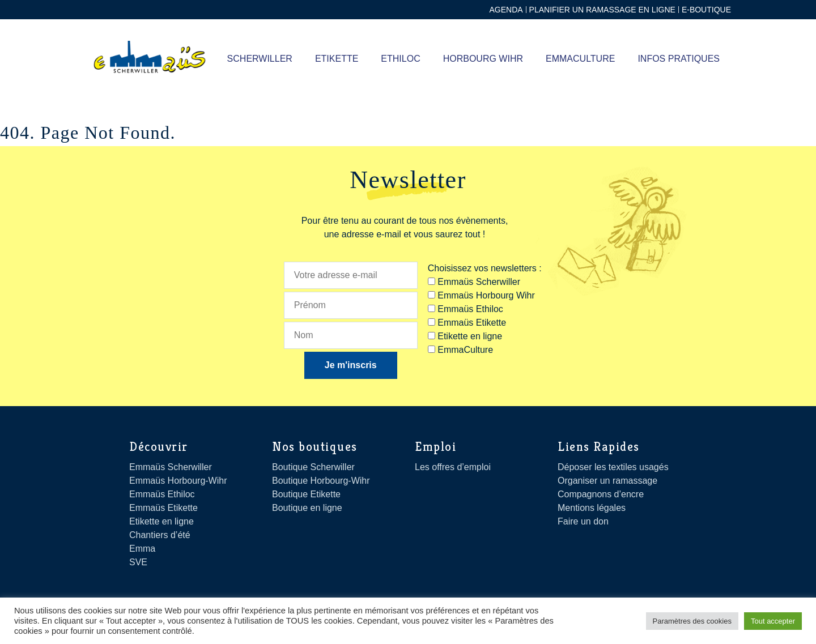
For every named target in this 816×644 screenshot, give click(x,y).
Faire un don (583, 521)
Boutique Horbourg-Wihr (321, 481)
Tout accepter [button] (773, 621)
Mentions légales (592, 508)
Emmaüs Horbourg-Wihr (178, 481)
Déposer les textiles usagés (613, 467)
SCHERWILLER (260, 59)
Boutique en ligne (307, 508)
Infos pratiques (679, 59)
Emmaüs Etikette (163, 508)
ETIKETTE (337, 59)
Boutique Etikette (306, 494)
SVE (138, 562)
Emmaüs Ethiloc (162, 494)
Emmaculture (580, 59)
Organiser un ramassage (607, 481)
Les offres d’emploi (453, 467)
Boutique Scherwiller (313, 467)
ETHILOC (400, 59)
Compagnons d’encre (601, 494)
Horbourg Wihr (483, 59)
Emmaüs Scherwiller (171, 467)
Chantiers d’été (160, 535)
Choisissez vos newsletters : (485, 268)
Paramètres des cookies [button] (692, 621)
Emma (142, 549)
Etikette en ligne (161, 521)
